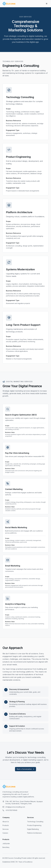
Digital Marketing (33, 829)
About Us (6, 822)
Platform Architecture (34, 833)
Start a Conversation (25, 769)
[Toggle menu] (47, 4)
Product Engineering (34, 825)
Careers (5, 833)
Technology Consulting (35, 822)
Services (6, 829)
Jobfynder (6, 843)
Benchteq (6, 847)
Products (6, 825)
